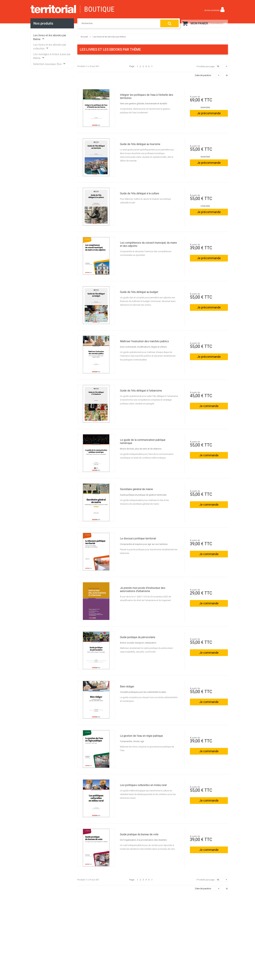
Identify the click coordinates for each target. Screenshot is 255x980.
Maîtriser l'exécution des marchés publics (144, 341)
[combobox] (117, 23)
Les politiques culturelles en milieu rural (143, 785)
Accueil (84, 37)
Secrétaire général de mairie (136, 489)
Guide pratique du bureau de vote (139, 834)
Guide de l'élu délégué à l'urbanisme (141, 391)
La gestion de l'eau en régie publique (141, 736)
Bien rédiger (127, 687)
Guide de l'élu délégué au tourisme (140, 144)
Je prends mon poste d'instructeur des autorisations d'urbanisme (143, 590)
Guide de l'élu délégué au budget (139, 292)
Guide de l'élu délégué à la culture (140, 193)
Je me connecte (212, 10)
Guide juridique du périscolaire (138, 637)
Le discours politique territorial (138, 538)
